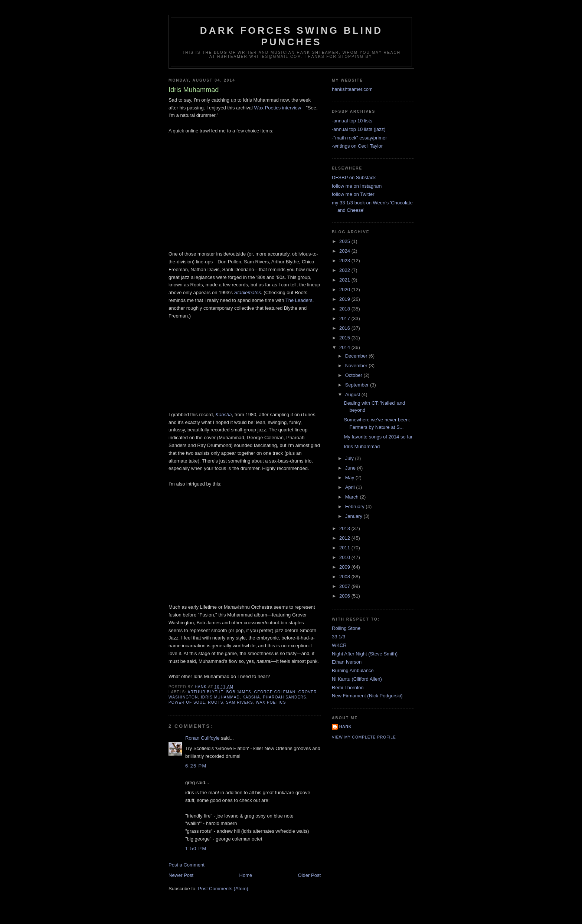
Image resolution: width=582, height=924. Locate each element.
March (353, 497)
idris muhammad (220, 697)
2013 (345, 528)
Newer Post (181, 875)
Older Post (309, 875)
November (357, 366)
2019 (345, 299)
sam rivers (240, 702)
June (351, 468)
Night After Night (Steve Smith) (365, 654)
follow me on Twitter (353, 194)
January (354, 516)
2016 (345, 328)
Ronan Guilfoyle (202, 738)
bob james (239, 692)
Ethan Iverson (347, 662)
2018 (345, 309)
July (350, 458)
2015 (345, 338)
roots (215, 702)
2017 (345, 318)
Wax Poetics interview (278, 108)
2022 (345, 270)
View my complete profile (364, 737)
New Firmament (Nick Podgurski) (367, 696)
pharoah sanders (285, 697)
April (351, 487)
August (353, 394)
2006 (345, 596)
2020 (345, 290)
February (356, 507)
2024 (345, 251)
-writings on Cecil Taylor (357, 146)
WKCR (339, 645)
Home (246, 875)
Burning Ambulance (353, 670)
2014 (345, 347)
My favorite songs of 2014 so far (378, 437)
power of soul (187, 702)
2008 (345, 577)
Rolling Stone (346, 628)
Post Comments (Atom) (223, 889)
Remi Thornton (348, 688)
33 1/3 (339, 637)
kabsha (251, 697)
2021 (345, 280)
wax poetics (271, 702)
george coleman (275, 692)
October (354, 375)
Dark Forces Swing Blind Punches (291, 36)
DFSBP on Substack (354, 177)
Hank (345, 726)
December (357, 356)
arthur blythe (205, 692)
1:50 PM (196, 849)
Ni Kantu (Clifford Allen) (357, 679)
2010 (345, 557)
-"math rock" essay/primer (359, 138)
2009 (345, 567)
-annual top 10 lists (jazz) (359, 129)
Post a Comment (187, 865)
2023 (345, 261)
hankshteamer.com (352, 89)
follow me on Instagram (357, 186)
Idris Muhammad (362, 446)
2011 (345, 548)
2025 (345, 241)
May (350, 478)
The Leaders (299, 300)
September (358, 385)
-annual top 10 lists (352, 121)
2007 (345, 586)
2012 (345, 538)
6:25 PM (196, 766)
